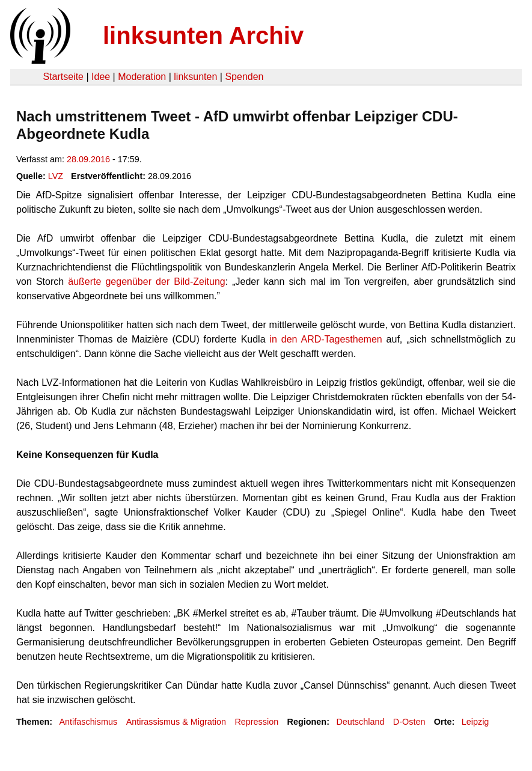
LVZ (56, 176)
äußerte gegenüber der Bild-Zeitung (146, 282)
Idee (101, 77)
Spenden (244, 77)
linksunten (195, 77)
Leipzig (475, 722)
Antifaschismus (88, 722)
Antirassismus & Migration (176, 722)
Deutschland (360, 722)
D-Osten (409, 722)
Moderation (142, 77)
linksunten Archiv (203, 35)
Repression (256, 722)
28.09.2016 (88, 159)
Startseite (63, 77)
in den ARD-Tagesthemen (326, 339)
